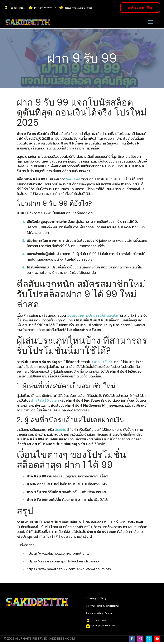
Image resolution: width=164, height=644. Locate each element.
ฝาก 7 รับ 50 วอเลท (45, 400)
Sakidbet (73, 179)
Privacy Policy (96, 598)
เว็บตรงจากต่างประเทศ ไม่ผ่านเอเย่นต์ (93, 315)
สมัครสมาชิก (140, 7)
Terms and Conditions (103, 606)
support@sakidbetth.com (44, 8)
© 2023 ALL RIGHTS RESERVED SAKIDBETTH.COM (39, 639)
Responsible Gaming (101, 613)
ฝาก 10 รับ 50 (104, 362)
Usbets (60, 430)
